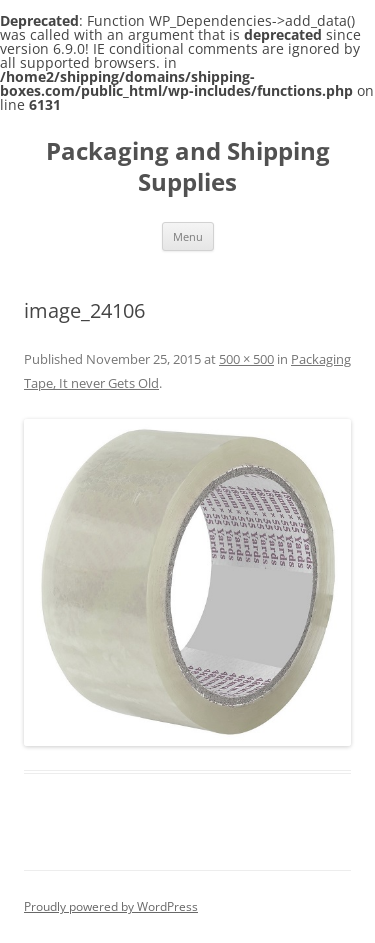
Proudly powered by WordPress (111, 906)
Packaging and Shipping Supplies (188, 167)
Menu (188, 236)
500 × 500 (246, 359)
